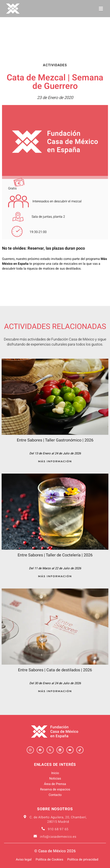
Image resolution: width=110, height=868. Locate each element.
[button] (101, 9)
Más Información (55, 461)
